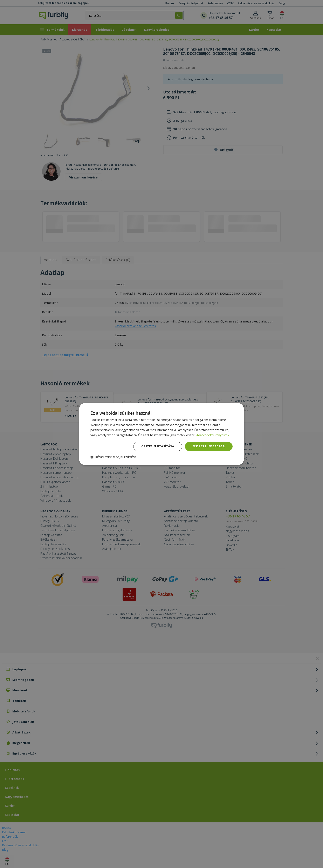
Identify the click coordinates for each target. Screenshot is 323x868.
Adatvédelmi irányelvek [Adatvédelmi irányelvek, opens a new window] (213, 435)
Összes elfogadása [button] (209, 446)
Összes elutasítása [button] (158, 446)
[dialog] (161, 434)
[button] (113, 457)
